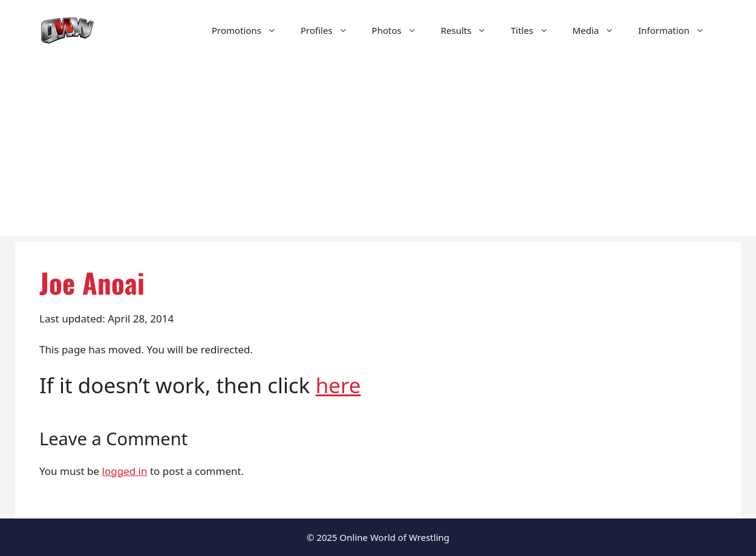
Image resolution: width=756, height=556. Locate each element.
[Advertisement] (378, 151)
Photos (400, 30)
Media (600, 30)
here (338, 385)
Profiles (330, 30)
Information (677, 30)
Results (470, 30)
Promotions (250, 30)
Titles (535, 30)
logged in (125, 471)
